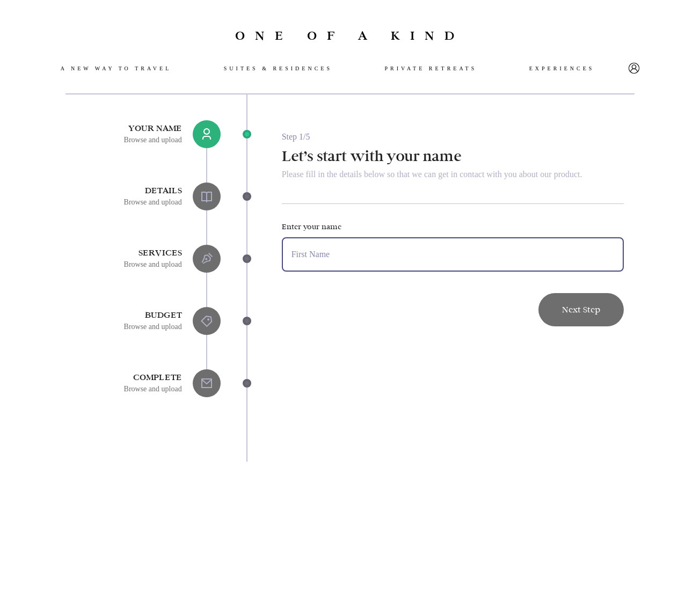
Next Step (581, 309)
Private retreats (431, 68)
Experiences (562, 68)
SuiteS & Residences (278, 68)
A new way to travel (116, 68)
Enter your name (312, 227)
